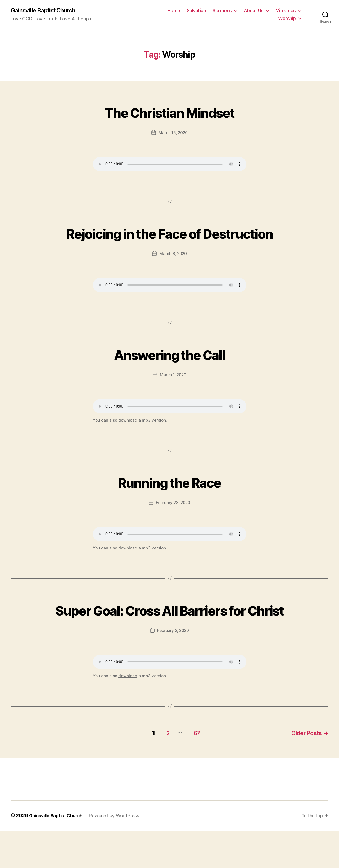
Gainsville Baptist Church (46, 11)
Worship (287, 19)
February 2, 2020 (173, 669)
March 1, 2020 (173, 394)
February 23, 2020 (173, 522)
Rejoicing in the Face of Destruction (169, 243)
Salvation (196, 11)
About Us (254, 11)
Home (174, 11)
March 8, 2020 (173, 273)
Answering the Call (169, 373)
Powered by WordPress (119, 853)
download (128, 440)
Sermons (222, 11)
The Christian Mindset (169, 112)
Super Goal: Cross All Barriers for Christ (170, 639)
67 (193, 770)
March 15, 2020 (173, 133)
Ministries (286, 11)
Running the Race (169, 501)
